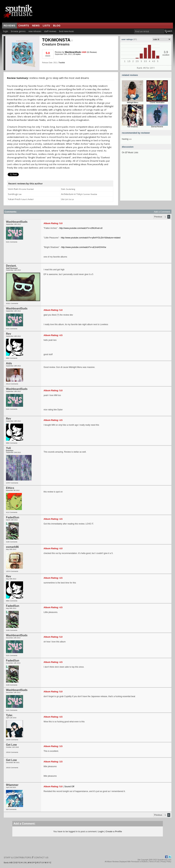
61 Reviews (92, 52)
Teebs (42, 120)
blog (57, 26)
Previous (158, 217)
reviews (9, 26)
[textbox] (149, 31)
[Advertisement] (146, 179)
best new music (67, 31)
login (6, 31)
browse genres (18, 31)
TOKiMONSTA (57, 40)
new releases (35, 31)
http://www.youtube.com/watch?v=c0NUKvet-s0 (81, 228)
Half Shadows (133, 127)
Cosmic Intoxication (157, 102)
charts (24, 26)
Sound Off (69, 786)
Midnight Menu (133, 102)
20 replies (77, 54)
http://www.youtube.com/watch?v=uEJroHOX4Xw (84, 247)
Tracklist (62, 63)
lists (46, 26)
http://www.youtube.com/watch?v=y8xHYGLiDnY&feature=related (91, 238)
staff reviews (50, 31)
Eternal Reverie (157, 127)
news (36, 26)
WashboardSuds (73, 52)
